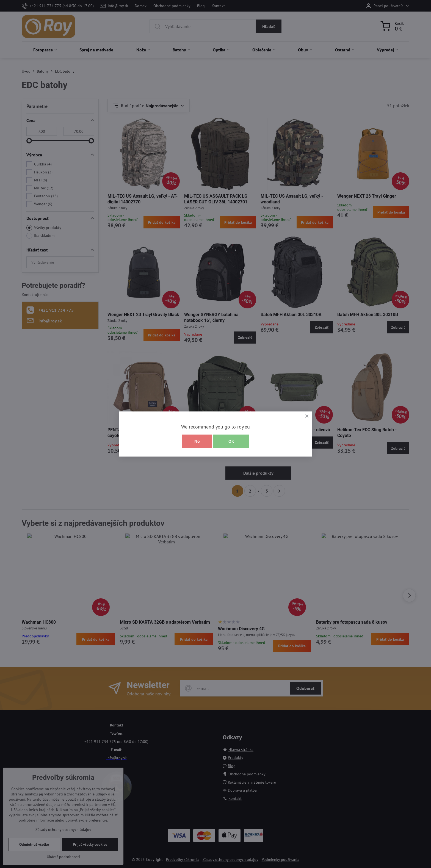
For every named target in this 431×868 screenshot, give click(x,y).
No (197, 441)
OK (231, 441)
